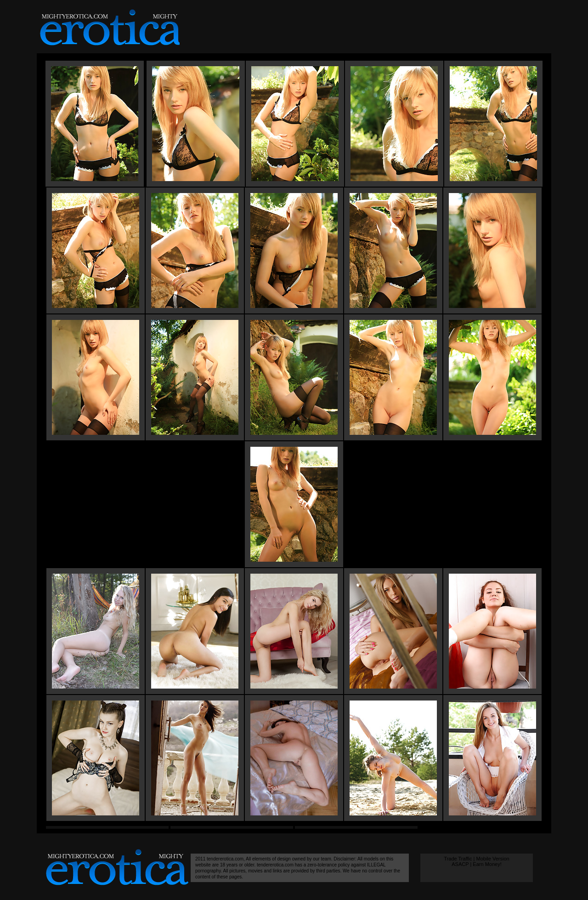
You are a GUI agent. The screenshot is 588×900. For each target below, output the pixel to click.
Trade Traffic (458, 859)
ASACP (460, 864)
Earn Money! (487, 864)
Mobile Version (492, 859)
